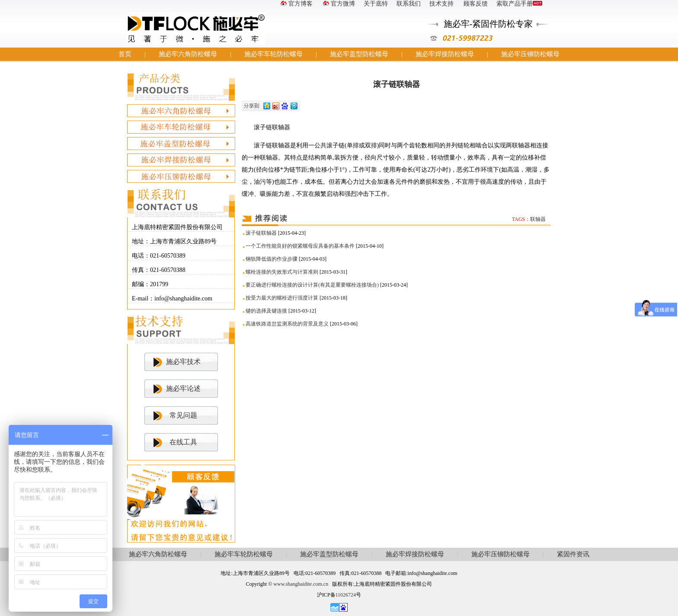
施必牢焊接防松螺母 (445, 54)
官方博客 (296, 4)
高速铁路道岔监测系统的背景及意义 (287, 324)
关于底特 (376, 4)
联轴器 (538, 219)
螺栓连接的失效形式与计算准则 (282, 272)
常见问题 (183, 415)
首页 (125, 54)
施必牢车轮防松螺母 (273, 54)
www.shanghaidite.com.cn (301, 584)
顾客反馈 (475, 4)
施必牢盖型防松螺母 (359, 54)
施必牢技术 (183, 362)
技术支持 (441, 4)
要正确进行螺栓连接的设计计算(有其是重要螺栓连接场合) (312, 285)
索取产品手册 (519, 4)
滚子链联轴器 (261, 233)
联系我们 (409, 4)
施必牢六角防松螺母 (188, 54)
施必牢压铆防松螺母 (530, 54)
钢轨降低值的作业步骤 (272, 259)
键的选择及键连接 (266, 311)
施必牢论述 (183, 388)
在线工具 (183, 442)
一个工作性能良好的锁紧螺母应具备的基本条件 (300, 246)
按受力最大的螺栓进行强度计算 (282, 298)
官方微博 (338, 4)
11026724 (346, 595)
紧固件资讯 (573, 554)
